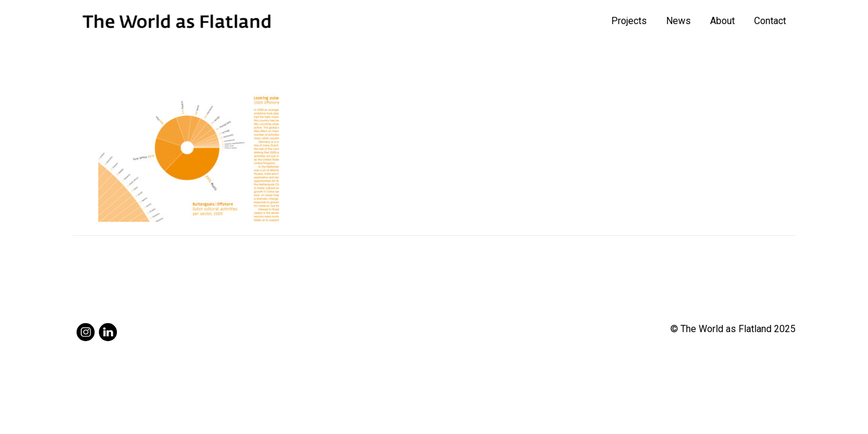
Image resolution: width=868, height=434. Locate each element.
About (722, 21)
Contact (770, 21)
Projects (629, 21)
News (678, 21)
